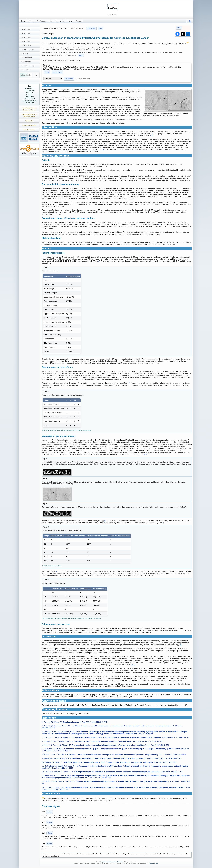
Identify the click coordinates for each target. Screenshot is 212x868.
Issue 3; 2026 (26, 41)
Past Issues (25, 54)
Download (69, 79)
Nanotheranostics (29, 130)
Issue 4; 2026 (26, 37)
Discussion (29, 96)
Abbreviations (29, 98)
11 (105, 521)
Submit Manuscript (57, 21)
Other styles (57, 72)
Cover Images (26, 62)
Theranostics (29, 121)
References (29, 102)
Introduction (29, 88)
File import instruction (82, 79)
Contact (79, 21)
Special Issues (26, 70)
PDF (179, 28)
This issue (91, 29)
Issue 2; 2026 (26, 45)
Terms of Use (153, 863)
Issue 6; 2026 (26, 29)
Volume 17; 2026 (28, 49)
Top (29, 86)
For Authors (41, 21)
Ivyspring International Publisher (112, 862)
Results (29, 94)
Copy (47, 72)
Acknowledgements (29, 100)
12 (181, 645)
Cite (101, 29)
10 (160, 224)
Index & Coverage (28, 66)
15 (55, 668)
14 (135, 665)
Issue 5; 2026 (26, 33)
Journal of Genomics (29, 125)
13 (132, 665)
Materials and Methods (29, 91)
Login (70, 21)
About (31, 21)
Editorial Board (27, 58)
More (81, 55)
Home (23, 21)
